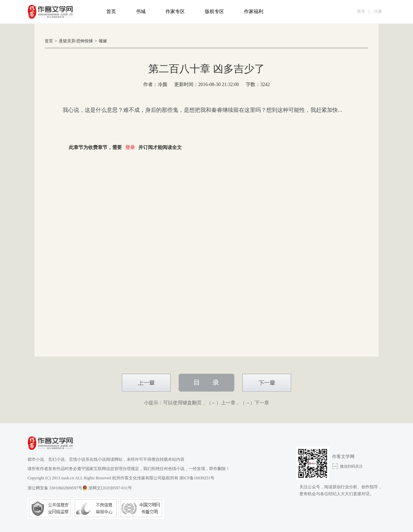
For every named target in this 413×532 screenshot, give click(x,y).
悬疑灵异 (67, 41)
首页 (111, 12)
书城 (141, 12)
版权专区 (214, 12)
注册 (378, 11)
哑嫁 (103, 41)
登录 (361, 11)
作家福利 (254, 12)
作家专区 (175, 12)
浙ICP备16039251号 (197, 478)
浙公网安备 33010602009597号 (57, 488)
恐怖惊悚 (85, 41)
